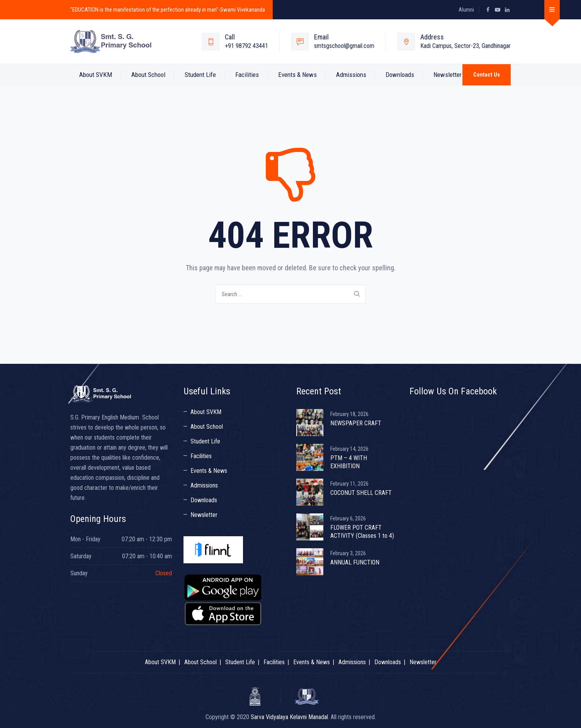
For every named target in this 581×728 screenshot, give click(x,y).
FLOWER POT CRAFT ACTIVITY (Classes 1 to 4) (362, 532)
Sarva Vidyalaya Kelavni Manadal (289, 717)
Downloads (400, 75)
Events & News (297, 75)
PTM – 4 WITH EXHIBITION (349, 462)
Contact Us (487, 75)
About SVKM (96, 75)
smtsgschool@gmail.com (344, 46)
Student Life (200, 75)
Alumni (466, 10)
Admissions (351, 75)
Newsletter (448, 75)
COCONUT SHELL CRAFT (361, 493)
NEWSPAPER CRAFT (356, 423)
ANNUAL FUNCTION (355, 562)
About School (148, 75)
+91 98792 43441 (246, 46)
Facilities (247, 75)
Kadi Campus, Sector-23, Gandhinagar (465, 46)
